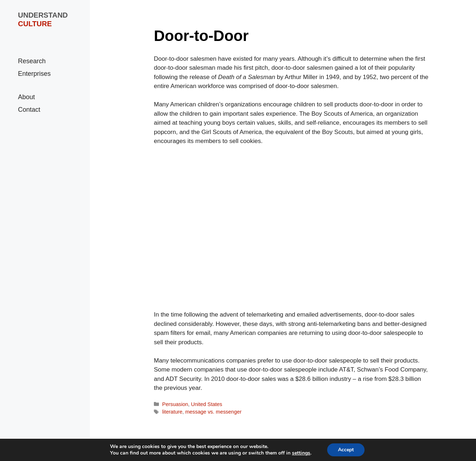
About (26, 97)
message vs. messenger (213, 412)
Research (32, 61)
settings (301, 453)
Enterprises (34, 74)
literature (172, 412)
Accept (346, 450)
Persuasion (175, 404)
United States (207, 404)
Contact (29, 110)
